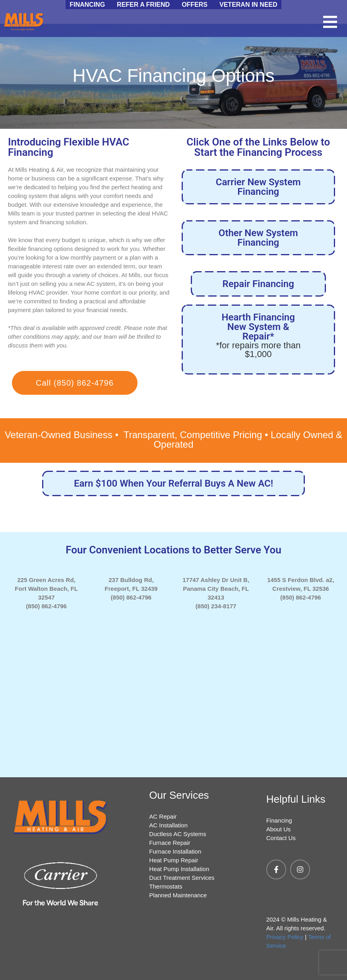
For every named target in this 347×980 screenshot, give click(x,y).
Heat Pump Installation (179, 869)
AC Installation (168, 825)
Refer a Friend (143, 5)
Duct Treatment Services (182, 878)
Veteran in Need (248, 5)
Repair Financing (258, 284)
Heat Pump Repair (173, 860)
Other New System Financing (258, 238)
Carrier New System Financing (258, 187)
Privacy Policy (285, 937)
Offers (195, 5)
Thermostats (166, 886)
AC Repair (163, 816)
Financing (87, 5)
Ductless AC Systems (177, 834)
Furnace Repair (170, 843)
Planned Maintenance (178, 895)
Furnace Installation (175, 851)
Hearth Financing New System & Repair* (259, 335)
